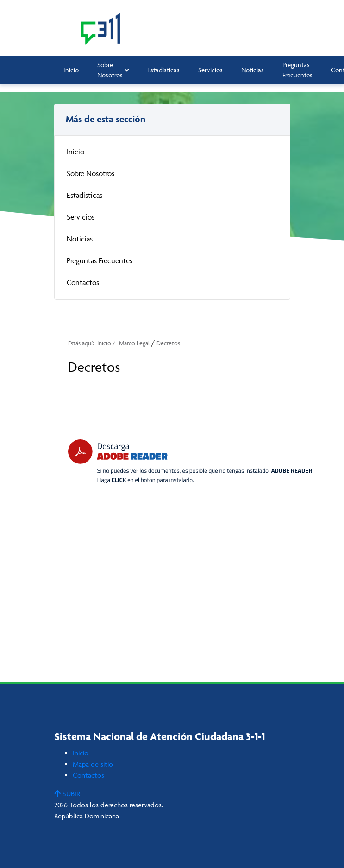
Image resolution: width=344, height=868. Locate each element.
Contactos (83, 282)
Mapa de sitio (93, 764)
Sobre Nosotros (113, 70)
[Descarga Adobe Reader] (191, 461)
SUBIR (67, 794)
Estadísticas (163, 70)
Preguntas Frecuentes (297, 70)
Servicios (210, 70)
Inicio (71, 70)
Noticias (253, 70)
